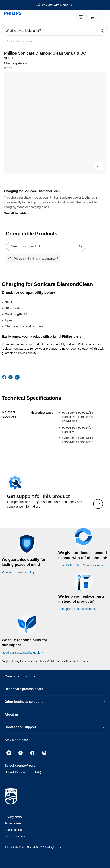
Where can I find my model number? (36, 259)
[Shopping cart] (92, 17)
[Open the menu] (104, 17)
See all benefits (15, 213)
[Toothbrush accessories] (17, 41)
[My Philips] (81, 17)
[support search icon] (81, 246)
